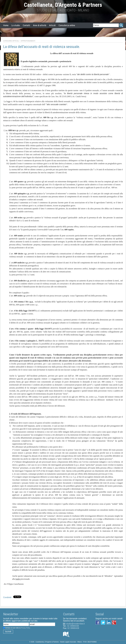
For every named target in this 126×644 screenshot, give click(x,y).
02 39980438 (73, 626)
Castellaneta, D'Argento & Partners (63, 5)
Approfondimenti (28, 41)
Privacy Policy (25, 628)
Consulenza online (67, 25)
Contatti (26, 25)
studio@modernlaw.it (75, 624)
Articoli (52, 25)
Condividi (7, 597)
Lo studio (16, 25)
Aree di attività (40, 25)
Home (6, 25)
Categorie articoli (11, 41)
